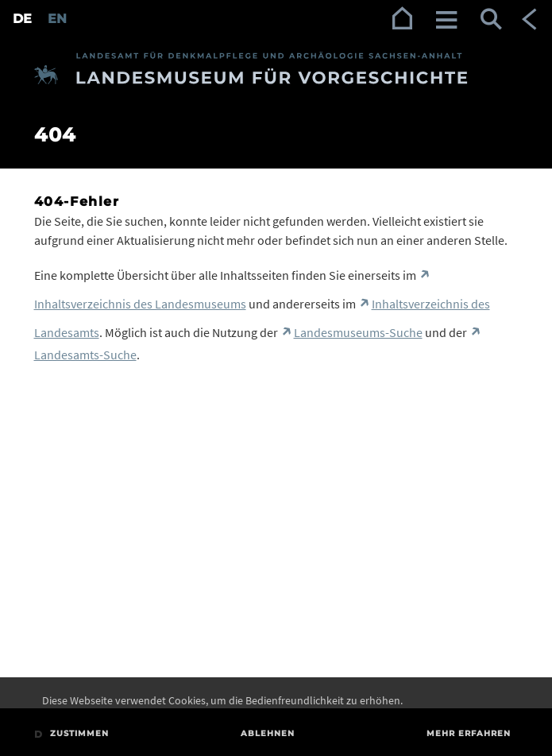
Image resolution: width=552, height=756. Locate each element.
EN (57, 19)
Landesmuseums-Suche (358, 332)
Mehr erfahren (469, 733)
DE (22, 19)
